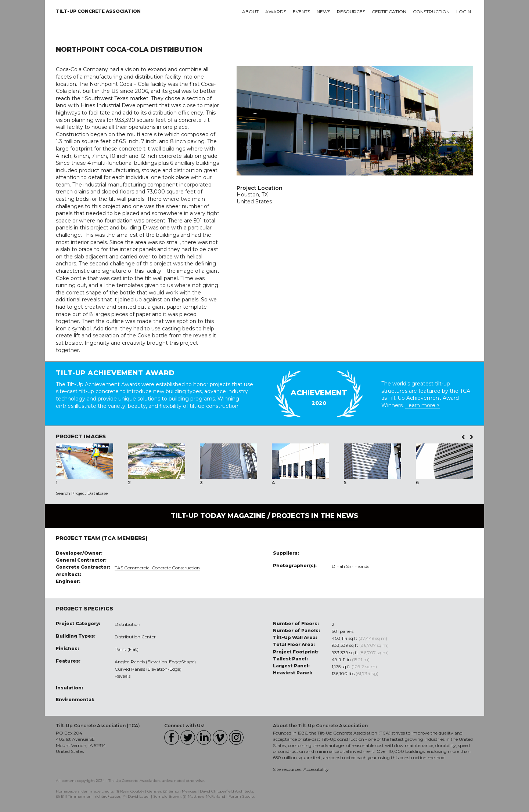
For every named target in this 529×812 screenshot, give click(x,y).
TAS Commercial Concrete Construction (157, 568)
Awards (276, 12)
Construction (431, 12)
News (323, 12)
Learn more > (422, 405)
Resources (351, 12)
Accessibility (316, 769)
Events (301, 12)
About (250, 12)
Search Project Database (82, 493)
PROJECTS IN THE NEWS (315, 516)
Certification (389, 12)
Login (464, 12)
